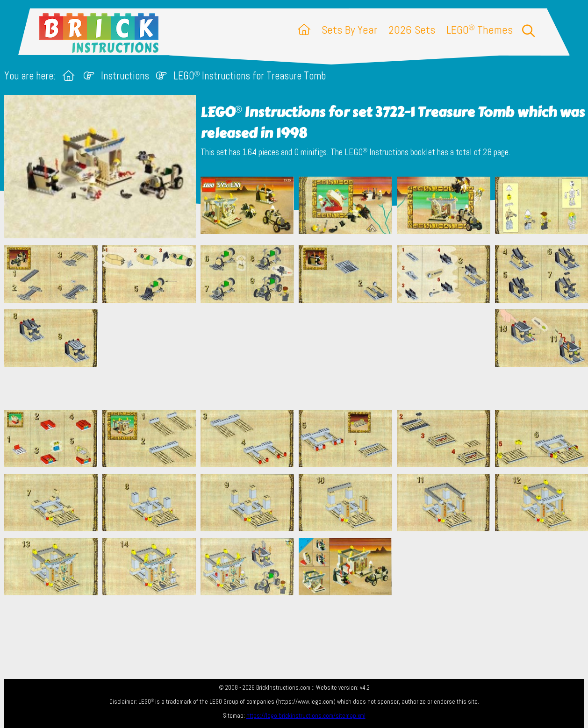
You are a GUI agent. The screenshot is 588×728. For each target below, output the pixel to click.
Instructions (125, 76)
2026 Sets (412, 30)
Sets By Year (349, 30)
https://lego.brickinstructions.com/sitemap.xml (306, 716)
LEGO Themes (480, 30)
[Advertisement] (299, 356)
